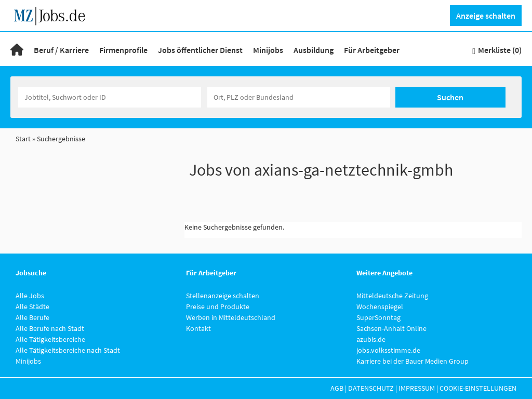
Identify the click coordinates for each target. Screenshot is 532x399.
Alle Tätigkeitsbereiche (50, 339)
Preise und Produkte (218, 307)
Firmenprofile (123, 50)
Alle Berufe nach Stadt (50, 328)
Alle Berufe (32, 317)
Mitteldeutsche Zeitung (392, 296)
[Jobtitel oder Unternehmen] (110, 97)
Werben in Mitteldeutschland (231, 317)
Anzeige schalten (486, 16)
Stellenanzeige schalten (223, 296)
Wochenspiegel (380, 307)
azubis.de (371, 339)
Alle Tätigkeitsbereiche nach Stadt (68, 350)
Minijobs (268, 50)
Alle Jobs (30, 296)
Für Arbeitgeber (372, 50)
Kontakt (198, 328)
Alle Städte (32, 307)
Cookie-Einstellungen (478, 388)
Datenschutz (371, 388)
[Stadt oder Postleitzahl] (299, 97)
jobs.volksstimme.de (388, 350)
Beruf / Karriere (61, 50)
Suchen (450, 97)
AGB (337, 388)
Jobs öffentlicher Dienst (200, 50)
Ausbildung (314, 50)
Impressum (417, 388)
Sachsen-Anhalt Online (391, 328)
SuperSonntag (378, 317)
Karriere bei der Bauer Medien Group (413, 361)
